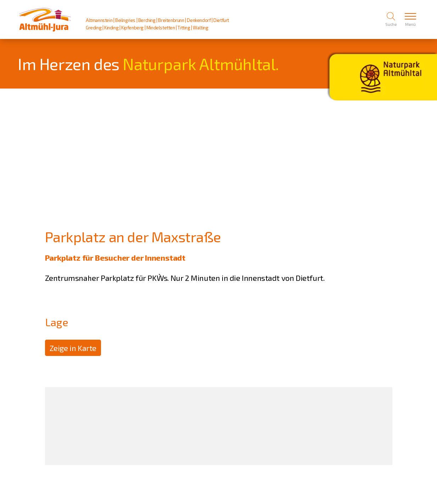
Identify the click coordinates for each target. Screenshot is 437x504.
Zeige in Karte (73, 348)
